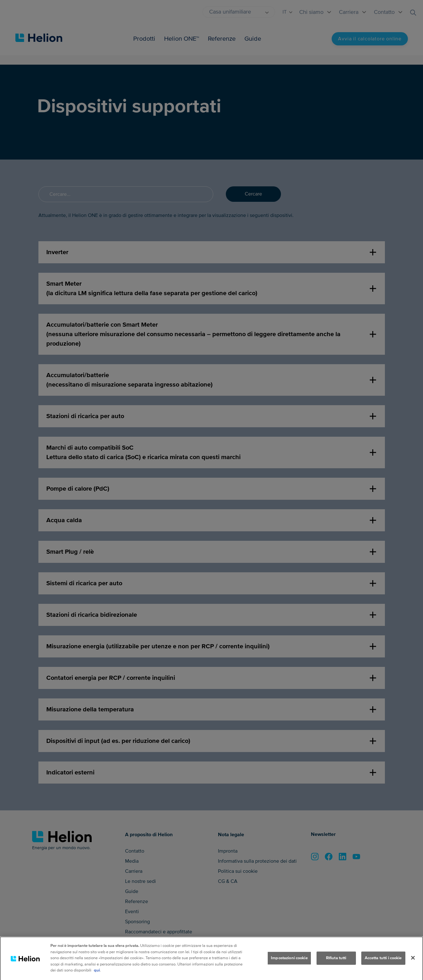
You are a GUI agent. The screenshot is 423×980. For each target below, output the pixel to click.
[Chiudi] (413, 964)
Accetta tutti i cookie (383, 964)
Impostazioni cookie (289, 964)
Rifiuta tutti (336, 964)
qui (97, 977)
